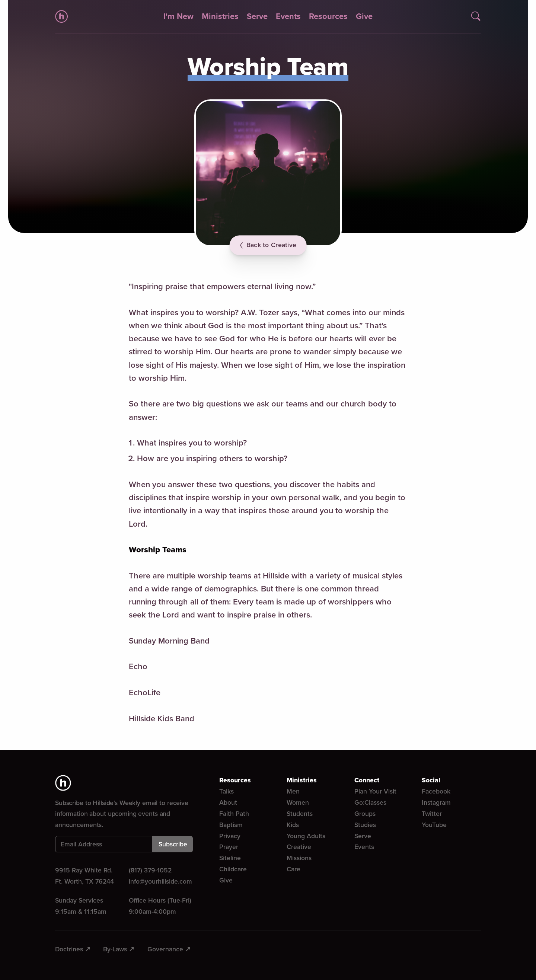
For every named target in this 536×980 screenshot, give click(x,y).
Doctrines (69, 949)
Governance (165, 949)
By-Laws (115, 949)
